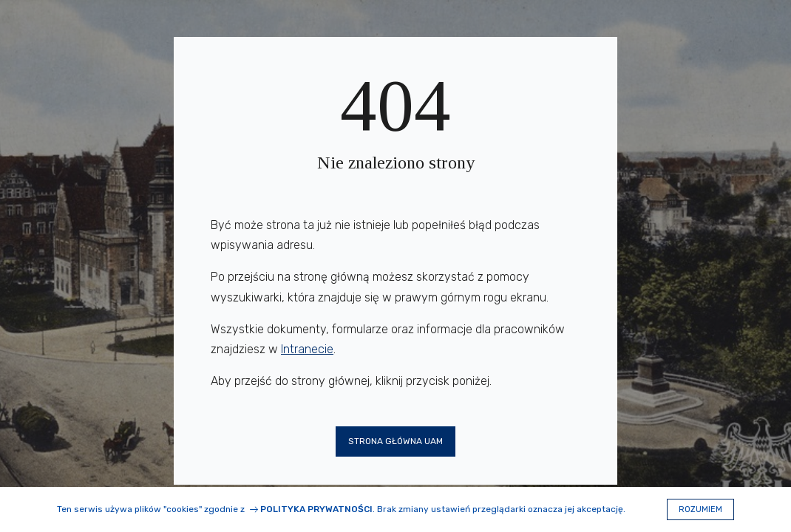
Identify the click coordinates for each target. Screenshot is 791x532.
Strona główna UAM (395, 441)
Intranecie (307, 349)
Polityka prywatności (316, 509)
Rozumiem (700, 509)
